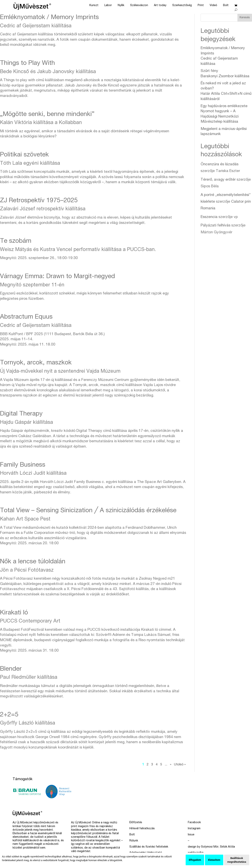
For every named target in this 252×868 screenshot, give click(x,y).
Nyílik (121, 6)
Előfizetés (136, 823)
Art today (160, 6)
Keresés (245, 18)
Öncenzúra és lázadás (220, 164)
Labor (108, 6)
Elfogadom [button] (195, 860)
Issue (191, 835)
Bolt (226, 6)
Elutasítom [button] (214, 860)
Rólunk (134, 841)
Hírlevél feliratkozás (142, 829)
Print (201, 6)
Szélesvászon (139, 6)
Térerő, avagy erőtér (218, 180)
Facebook (194, 823)
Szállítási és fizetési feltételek (149, 847)
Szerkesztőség (182, 6)
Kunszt (94, 6)
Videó (213, 6)
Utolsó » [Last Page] (180, 765)
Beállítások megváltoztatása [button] (237, 860)
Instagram (194, 829)
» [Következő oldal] (171, 765)
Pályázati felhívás (215, 226)
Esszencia (209, 217)
